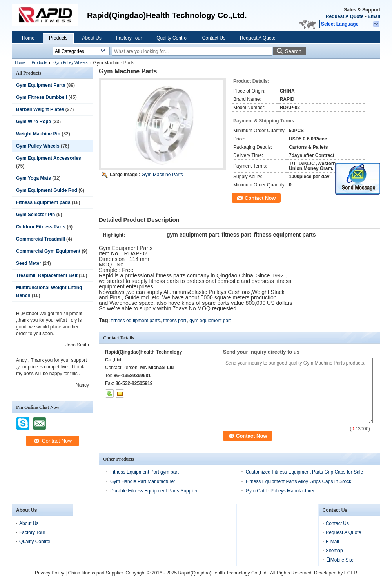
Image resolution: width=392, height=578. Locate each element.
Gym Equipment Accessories (49, 158)
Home (28, 38)
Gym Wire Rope (34, 122)
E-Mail (332, 542)
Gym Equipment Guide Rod (47, 190)
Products (58, 38)
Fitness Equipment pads (43, 202)
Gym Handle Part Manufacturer (143, 481)
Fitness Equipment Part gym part (144, 472)
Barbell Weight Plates (40, 109)
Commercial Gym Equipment (48, 251)
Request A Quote (345, 16)
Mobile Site (340, 560)
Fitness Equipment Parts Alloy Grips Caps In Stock (299, 481)
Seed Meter (29, 263)
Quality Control (172, 38)
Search (293, 51)
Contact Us (214, 38)
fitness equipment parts (136, 321)
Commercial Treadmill (41, 239)
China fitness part (86, 573)
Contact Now (260, 198)
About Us (92, 38)
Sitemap (334, 551)
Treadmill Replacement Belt (47, 275)
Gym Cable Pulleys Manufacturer (280, 491)
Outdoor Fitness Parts (41, 227)
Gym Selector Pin (35, 215)
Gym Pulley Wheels (70, 63)
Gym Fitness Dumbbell (42, 97)
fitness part (175, 321)
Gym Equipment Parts (41, 85)
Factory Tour (129, 38)
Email (374, 16)
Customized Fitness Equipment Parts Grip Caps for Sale (304, 472)
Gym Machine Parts (162, 175)
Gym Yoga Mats (34, 178)
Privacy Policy (50, 573)
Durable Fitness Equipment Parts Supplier (154, 491)
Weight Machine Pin (38, 134)
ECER (351, 573)
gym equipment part (210, 321)
